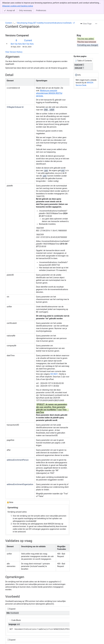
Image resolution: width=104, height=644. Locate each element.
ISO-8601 (54, 360)
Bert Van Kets (16, 30)
